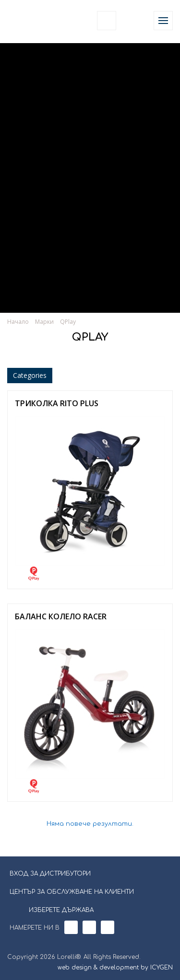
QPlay (68, 322)
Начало (18, 322)
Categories (30, 375)
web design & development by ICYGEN (115, 968)
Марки (44, 322)
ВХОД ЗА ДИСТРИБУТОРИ (50, 874)
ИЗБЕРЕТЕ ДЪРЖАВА (55, 909)
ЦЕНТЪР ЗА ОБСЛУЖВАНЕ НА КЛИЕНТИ (72, 892)
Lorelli (30, 20)
